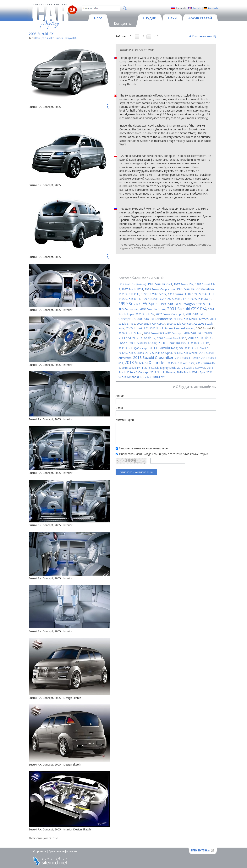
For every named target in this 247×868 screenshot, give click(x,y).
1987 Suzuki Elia (184, 284)
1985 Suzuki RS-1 (160, 284)
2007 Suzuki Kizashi (198, 333)
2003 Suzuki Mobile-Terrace (191, 319)
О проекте (40, 851)
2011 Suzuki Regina (166, 348)
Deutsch (213, 8)
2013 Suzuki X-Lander (145, 363)
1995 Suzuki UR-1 (203, 294)
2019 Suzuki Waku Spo (191, 372)
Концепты (42, 38)
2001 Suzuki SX (145, 314)
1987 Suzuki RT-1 (132, 289)
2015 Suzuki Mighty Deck (160, 368)
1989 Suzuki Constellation (195, 289)
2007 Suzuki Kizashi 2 (137, 338)
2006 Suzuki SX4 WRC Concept (163, 333)
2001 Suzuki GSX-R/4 (187, 309)
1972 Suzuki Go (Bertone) (132, 284)
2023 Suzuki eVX (155, 377)
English (197, 8)
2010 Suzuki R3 (200, 343)
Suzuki (60, 38)
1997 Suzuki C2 (153, 299)
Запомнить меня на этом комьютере (143, 448)
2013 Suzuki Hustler (187, 358)
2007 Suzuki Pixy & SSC (172, 338)
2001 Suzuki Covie (153, 309)
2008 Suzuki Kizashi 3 (173, 343)
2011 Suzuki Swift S (197, 348)
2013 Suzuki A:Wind (186, 353)
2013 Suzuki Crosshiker (153, 358)
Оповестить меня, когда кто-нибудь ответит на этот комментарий (164, 454)
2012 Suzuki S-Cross (131, 353)
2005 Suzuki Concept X (151, 324)
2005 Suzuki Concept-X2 (182, 324)
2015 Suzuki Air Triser (181, 363)
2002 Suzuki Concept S (170, 314)
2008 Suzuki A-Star (143, 343)
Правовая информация (63, 851)
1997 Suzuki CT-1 (176, 299)
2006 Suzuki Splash (130, 333)
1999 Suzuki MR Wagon (178, 304)
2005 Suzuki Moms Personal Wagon (172, 328)
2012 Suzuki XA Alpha (159, 353)
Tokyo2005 (71, 38)
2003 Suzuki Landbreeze (154, 319)
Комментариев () (204, 36)
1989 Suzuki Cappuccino (160, 289)
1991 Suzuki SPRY (154, 294)
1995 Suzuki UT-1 (129, 299)
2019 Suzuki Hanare (163, 372)
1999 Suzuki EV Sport (139, 304)
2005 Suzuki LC (137, 328)
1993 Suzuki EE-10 (179, 294)
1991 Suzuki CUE (129, 294)
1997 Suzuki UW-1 (200, 299)
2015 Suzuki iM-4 (132, 368)
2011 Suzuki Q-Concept (133, 348)
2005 (52, 38)
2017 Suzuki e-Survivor (191, 368)
